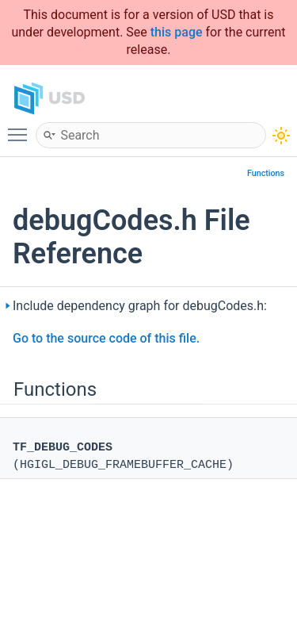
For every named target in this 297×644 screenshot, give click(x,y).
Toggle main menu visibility (21, 128)
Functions (266, 173)
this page (177, 32)
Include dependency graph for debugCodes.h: (140, 306)
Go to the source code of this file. (106, 338)
